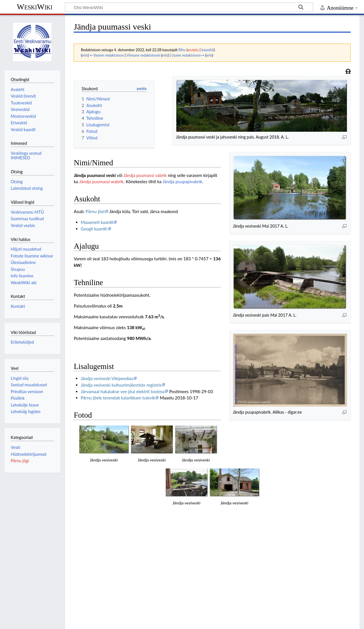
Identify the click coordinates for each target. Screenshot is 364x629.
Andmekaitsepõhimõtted (28, 621)
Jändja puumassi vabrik (145, 175)
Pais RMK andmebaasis (103, 544)
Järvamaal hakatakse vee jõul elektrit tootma (123, 391)
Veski (15, 447)
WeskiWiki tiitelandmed (78, 621)
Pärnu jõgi (20, 461)
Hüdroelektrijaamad (29, 454)
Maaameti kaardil (97, 222)
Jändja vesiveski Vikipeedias (107, 378)
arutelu (193, 50)
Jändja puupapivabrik (183, 182)
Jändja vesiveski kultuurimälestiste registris (121, 385)
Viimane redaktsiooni (143, 55)
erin (85, 55)
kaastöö (208, 50)
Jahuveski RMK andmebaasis (108, 557)
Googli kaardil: (94, 229)
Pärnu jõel (95, 211)
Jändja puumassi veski (95, 175)
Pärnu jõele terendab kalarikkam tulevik (118, 398)
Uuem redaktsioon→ (188, 55)
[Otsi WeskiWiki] (189, 7)
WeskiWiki (35, 7)
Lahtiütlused (116, 621)
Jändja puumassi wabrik (101, 182)
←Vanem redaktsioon (107, 55)
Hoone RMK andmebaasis (105, 551)
